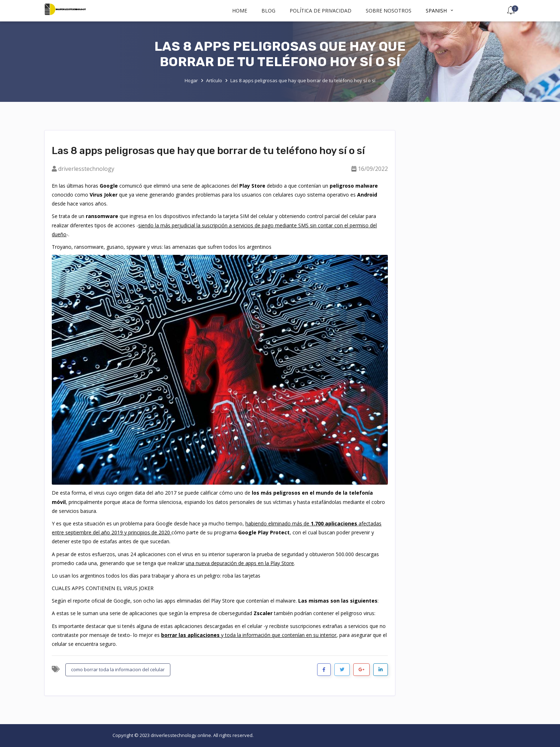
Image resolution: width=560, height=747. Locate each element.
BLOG (268, 11)
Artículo (214, 80)
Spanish (440, 11)
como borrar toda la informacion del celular (118, 669)
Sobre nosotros (389, 11)
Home (240, 11)
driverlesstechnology (86, 169)
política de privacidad (321, 11)
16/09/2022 (373, 169)
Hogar (191, 80)
